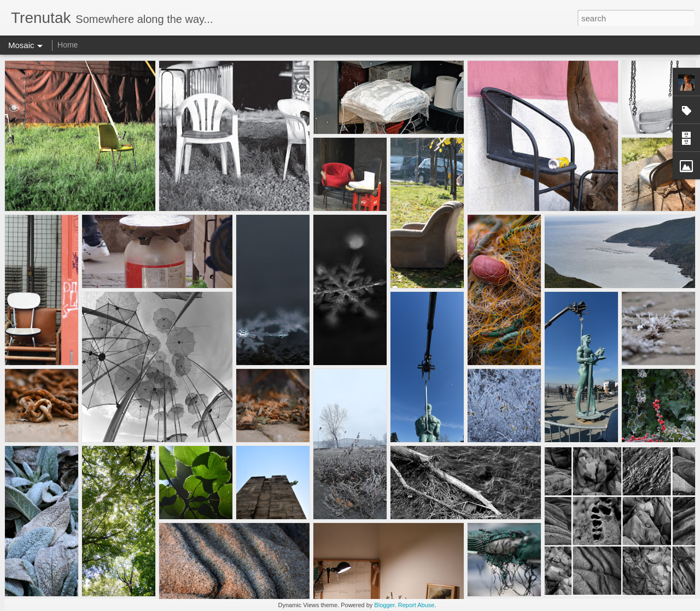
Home (68, 45)
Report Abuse (416, 605)
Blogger (384, 605)
